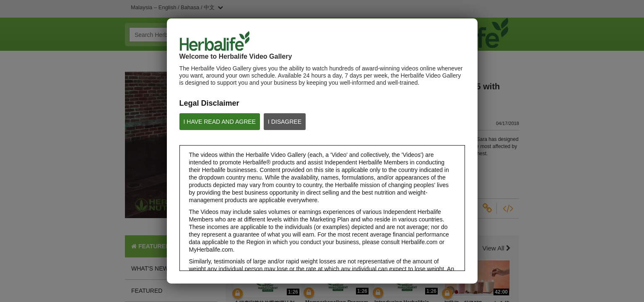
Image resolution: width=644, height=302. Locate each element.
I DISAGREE (285, 122)
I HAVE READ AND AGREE (220, 122)
